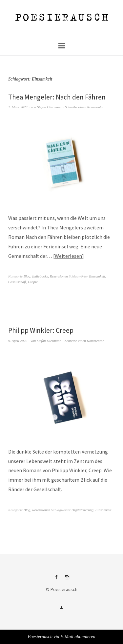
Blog (27, 276)
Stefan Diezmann (49, 107)
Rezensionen (59, 276)
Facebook (56, 580)
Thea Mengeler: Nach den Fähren (57, 97)
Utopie (33, 282)
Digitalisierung (82, 510)
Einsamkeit (97, 276)
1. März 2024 (18, 107)
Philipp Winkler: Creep (41, 330)
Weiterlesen (68, 256)
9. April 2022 (18, 341)
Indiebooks (40, 276)
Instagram (67, 580)
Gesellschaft (17, 282)
